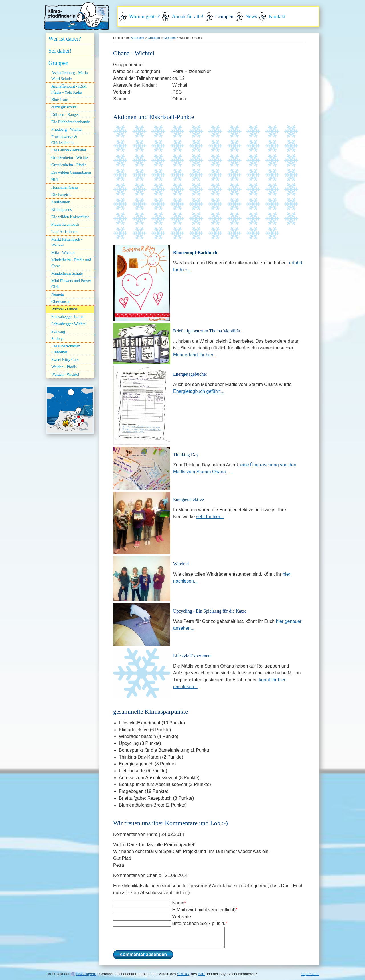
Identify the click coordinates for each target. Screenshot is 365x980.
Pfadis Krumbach (65, 224)
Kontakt (277, 17)
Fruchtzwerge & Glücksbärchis (64, 140)
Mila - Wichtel (63, 253)
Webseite (181, 917)
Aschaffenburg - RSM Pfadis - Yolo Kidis (69, 89)
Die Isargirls (61, 195)
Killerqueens (62, 210)
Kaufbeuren (61, 202)
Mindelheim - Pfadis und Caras (71, 263)
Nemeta (58, 294)
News (251, 17)
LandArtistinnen (64, 232)
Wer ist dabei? (65, 39)
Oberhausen (61, 302)
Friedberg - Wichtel (67, 129)
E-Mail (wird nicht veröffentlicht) (205, 910)
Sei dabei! (60, 51)
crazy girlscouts (64, 107)
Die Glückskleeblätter (69, 150)
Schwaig (58, 331)
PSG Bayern (86, 974)
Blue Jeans (60, 100)
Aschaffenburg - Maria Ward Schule (70, 76)
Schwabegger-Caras (67, 317)
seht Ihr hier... (210, 517)
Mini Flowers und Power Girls (71, 284)
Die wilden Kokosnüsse (70, 217)
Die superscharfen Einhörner (66, 349)
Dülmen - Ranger (65, 115)
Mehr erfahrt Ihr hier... (195, 355)
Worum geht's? (144, 17)
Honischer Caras (65, 187)
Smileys (58, 339)
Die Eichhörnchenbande (71, 122)
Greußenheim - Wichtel (70, 158)
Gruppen (224, 17)
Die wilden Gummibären (71, 172)
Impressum (310, 974)
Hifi (55, 180)
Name (179, 903)
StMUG (183, 974)
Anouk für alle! (187, 17)
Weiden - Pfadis (64, 367)
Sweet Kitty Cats (65, 360)
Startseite (137, 38)
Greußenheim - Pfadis (69, 165)
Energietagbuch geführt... (199, 391)
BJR (201, 974)
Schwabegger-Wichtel (69, 324)
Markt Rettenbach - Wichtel (67, 242)
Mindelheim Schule (67, 273)
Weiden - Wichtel (65, 374)
